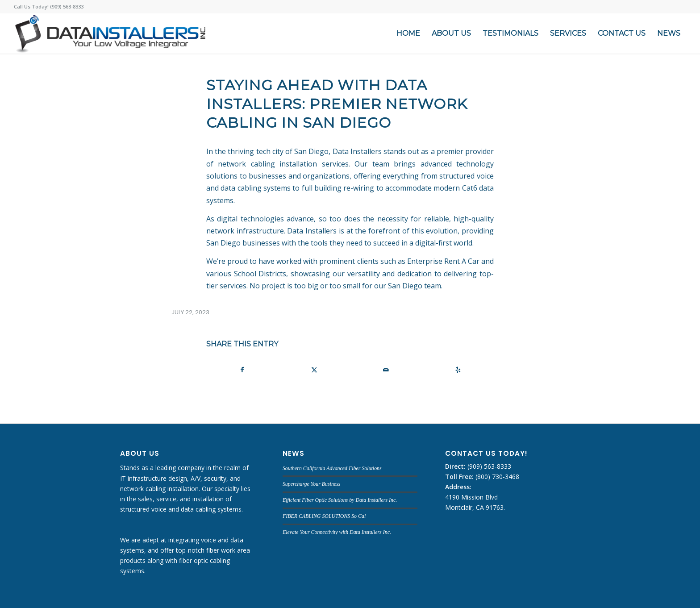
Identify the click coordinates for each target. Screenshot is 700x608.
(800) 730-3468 (496, 477)
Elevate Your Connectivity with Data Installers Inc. (337, 532)
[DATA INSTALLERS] (110, 33)
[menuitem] (408, 33)
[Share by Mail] (386, 370)
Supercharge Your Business (311, 484)
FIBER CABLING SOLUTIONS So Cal (324, 516)
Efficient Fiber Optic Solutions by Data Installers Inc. (340, 500)
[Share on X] (314, 370)
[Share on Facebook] (242, 370)
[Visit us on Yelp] (458, 370)
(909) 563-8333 (488, 466)
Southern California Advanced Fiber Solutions (332, 468)
